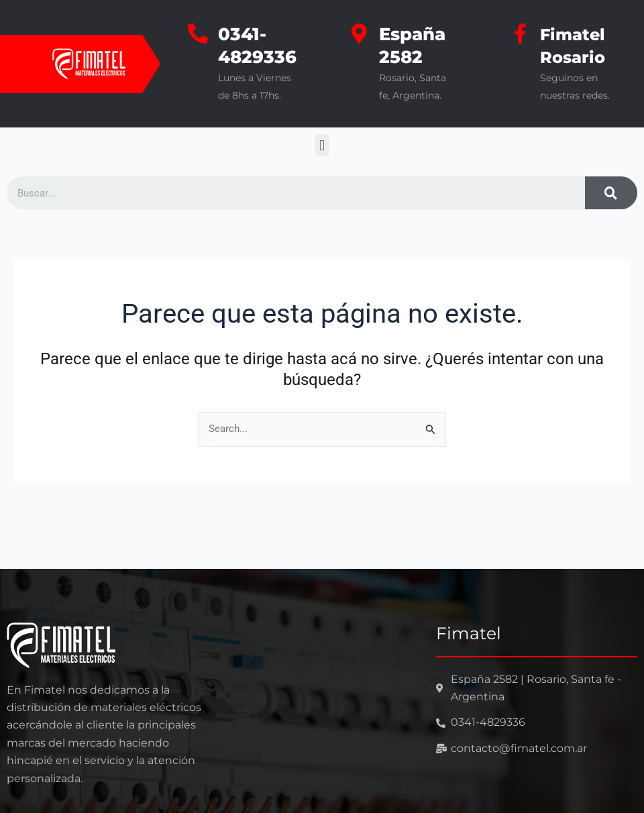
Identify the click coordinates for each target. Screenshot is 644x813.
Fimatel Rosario (575, 46)
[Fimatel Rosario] (520, 34)
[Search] (611, 193)
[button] (322, 145)
